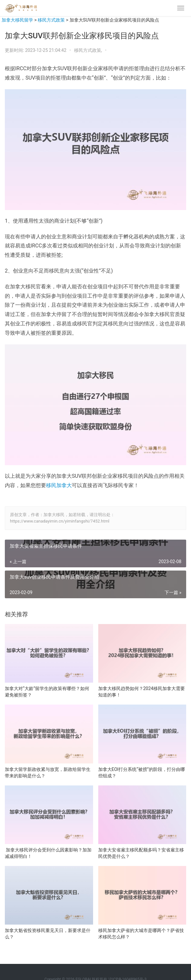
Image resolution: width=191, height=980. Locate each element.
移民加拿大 (59, 485)
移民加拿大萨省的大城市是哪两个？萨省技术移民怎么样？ (141, 934)
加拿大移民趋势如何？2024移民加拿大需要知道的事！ (142, 692)
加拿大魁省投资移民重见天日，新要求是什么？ (48, 934)
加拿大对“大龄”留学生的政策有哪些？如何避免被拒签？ (47, 692)
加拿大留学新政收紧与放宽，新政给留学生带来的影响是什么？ (48, 773)
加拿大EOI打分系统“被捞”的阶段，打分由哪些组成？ (142, 773)
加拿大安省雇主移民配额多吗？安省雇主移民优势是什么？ (141, 853)
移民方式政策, (89, 50)
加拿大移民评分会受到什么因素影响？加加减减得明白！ (48, 853)
